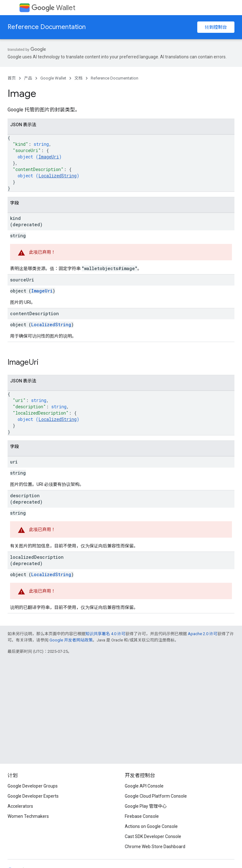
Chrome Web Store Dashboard (155, 847)
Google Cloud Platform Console (156, 796)
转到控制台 (216, 27)
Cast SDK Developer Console (153, 836)
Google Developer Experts (33, 796)
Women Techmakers (28, 816)
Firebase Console (142, 816)
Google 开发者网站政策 (71, 640)
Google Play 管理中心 (146, 806)
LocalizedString (58, 176)
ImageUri (49, 157)
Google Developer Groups (33, 786)
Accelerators (20, 806)
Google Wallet (53, 78)
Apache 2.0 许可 (203, 634)
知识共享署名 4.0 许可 (105, 634)
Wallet (53, 8)
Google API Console (144, 786)
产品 (28, 78)
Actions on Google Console (151, 826)
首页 (12, 78)
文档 (78, 78)
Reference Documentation (47, 27)
